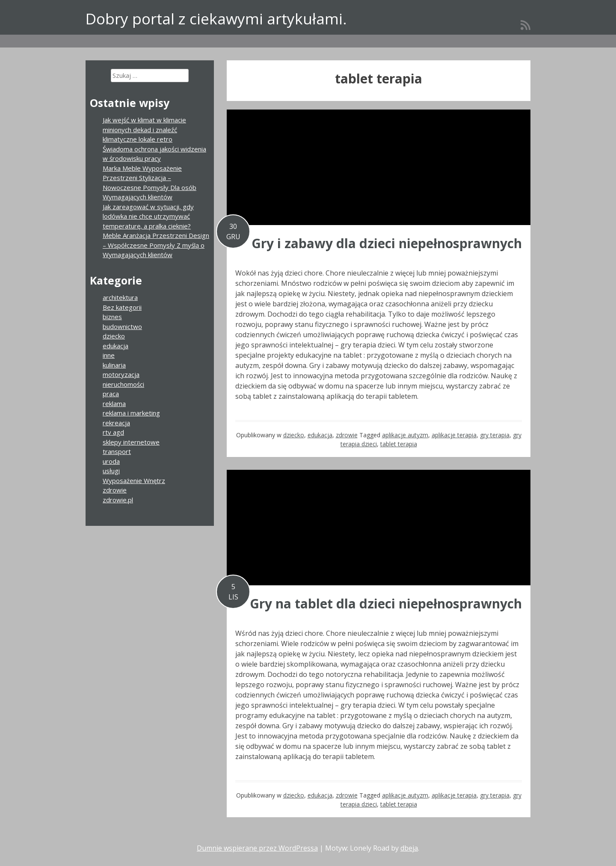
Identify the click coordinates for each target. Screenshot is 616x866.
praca (111, 394)
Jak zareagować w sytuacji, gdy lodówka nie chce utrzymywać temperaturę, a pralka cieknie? (148, 216)
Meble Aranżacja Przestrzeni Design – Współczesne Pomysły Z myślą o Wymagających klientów (156, 245)
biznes (112, 317)
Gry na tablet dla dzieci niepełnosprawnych (386, 604)
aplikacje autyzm (405, 435)
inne (109, 355)
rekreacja (116, 423)
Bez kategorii (122, 307)
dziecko (294, 435)
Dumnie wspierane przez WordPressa (257, 848)
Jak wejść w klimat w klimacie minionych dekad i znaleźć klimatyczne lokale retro (144, 129)
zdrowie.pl (118, 500)
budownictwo (122, 326)
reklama (114, 403)
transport (117, 451)
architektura (120, 297)
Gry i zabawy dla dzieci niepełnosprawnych (387, 243)
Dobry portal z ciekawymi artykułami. (216, 19)
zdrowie (347, 435)
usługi (111, 471)
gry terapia (495, 435)
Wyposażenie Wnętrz (134, 480)
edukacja (320, 435)
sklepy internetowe (131, 442)
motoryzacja (121, 374)
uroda (111, 461)
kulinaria (114, 365)
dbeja (409, 848)
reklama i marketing (131, 413)
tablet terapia (399, 444)
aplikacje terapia (454, 435)
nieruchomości (123, 384)
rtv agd (113, 432)
